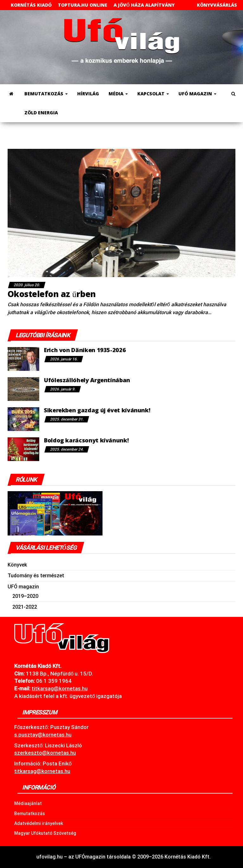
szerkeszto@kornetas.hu (45, 753)
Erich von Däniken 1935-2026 (85, 350)
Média (118, 94)
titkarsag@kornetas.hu (42, 771)
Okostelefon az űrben (52, 294)
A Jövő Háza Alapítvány (144, 5)
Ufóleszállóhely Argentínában (87, 380)
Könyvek (17, 565)
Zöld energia (41, 113)
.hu (60, 688)
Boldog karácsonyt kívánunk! (86, 440)
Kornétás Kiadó (31, 5)
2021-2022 (25, 607)
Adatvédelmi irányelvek (39, 823)
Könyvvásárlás (217, 5)
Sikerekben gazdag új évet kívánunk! (97, 410)
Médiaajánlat (28, 803)
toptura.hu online (83, 5)
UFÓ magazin (197, 94)
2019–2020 (25, 596)
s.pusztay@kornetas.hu (43, 735)
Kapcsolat (153, 94)
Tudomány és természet (36, 576)
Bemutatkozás (46, 94)
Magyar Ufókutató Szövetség (45, 833)
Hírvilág (88, 94)
